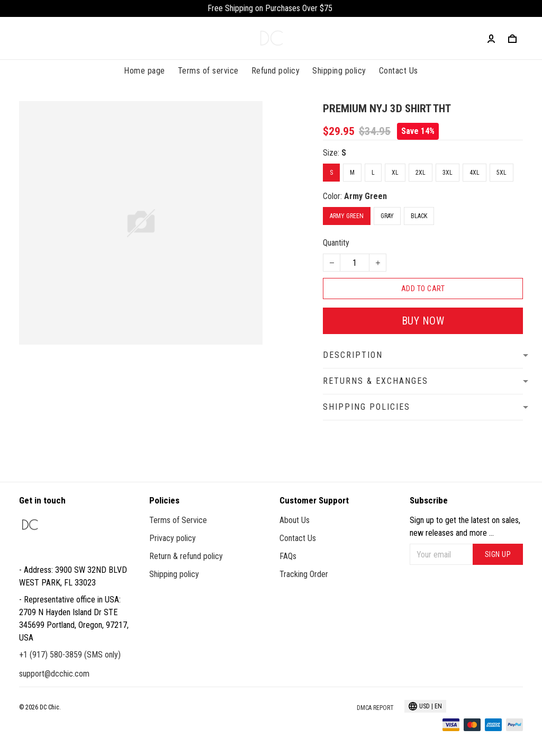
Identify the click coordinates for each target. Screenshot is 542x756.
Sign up (498, 554)
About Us (295, 520)
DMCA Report (375, 708)
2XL (421, 173)
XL (395, 173)
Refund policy (276, 71)
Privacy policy (173, 538)
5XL (502, 173)
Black (419, 216)
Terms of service (208, 71)
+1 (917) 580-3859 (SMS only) (70, 655)
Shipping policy (339, 71)
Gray (387, 216)
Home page (144, 71)
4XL (475, 173)
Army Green (365, 196)
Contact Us (399, 71)
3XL (448, 173)
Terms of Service (178, 520)
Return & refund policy (186, 556)
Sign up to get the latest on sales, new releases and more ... (465, 526)
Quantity (336, 243)
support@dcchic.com (54, 674)
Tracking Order (304, 574)
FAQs (288, 556)
